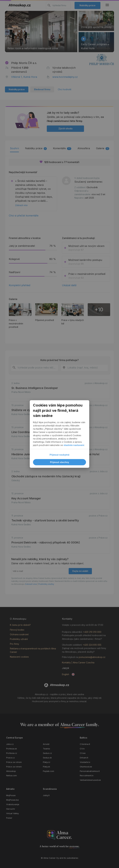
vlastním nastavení (74, 445)
